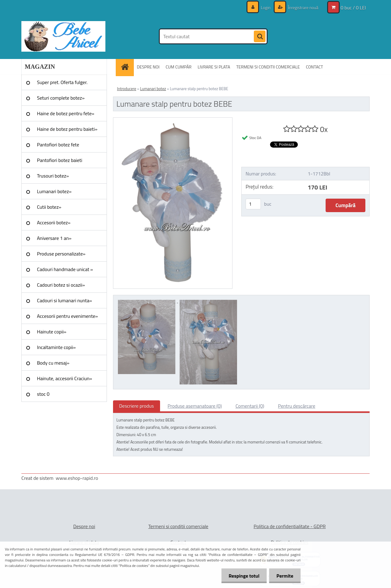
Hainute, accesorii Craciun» (64, 378)
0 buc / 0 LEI (353, 8)
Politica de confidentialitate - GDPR (290, 526)
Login (266, 7)
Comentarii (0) (250, 406)
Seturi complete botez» (61, 98)
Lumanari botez (153, 89)
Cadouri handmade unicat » (65, 269)
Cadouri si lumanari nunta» (64, 300)
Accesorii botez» (54, 222)
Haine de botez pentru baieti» (67, 129)
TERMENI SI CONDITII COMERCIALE (268, 67)
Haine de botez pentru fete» (66, 113)
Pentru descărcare (297, 406)
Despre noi (84, 526)
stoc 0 (43, 394)
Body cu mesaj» (53, 363)
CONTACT (314, 67)
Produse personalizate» (61, 254)
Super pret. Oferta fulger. (62, 82)
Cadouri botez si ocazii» (61, 285)
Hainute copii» (52, 332)
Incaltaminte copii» (56, 347)
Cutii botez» (49, 207)
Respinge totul (243, 576)
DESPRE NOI (148, 67)
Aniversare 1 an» (54, 238)
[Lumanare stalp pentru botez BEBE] (173, 120)
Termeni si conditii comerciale (178, 526)
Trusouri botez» (53, 176)
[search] (260, 37)
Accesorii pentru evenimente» (67, 316)
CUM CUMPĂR (179, 67)
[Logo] (63, 36)
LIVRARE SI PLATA (214, 67)
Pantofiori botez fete (58, 145)
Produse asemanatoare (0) (195, 406)
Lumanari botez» (54, 191)
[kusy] (253, 204)
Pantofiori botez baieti (60, 160)
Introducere (127, 89)
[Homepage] (127, 67)
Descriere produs (137, 406)
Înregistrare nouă (303, 7)
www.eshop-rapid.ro (77, 478)
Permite (285, 576)
